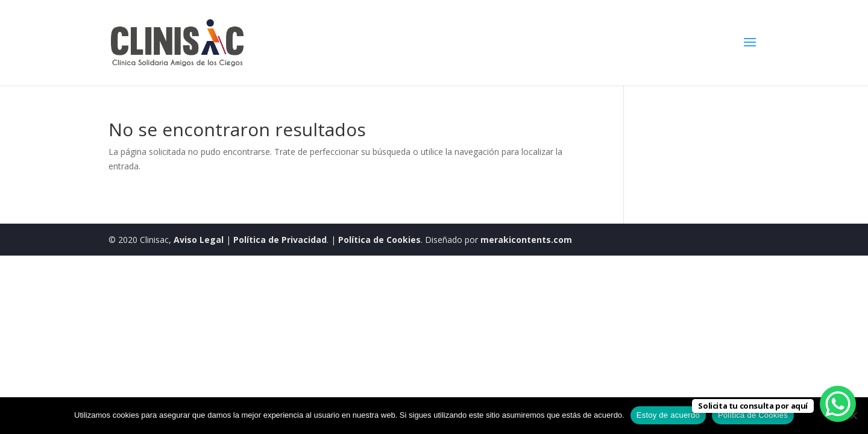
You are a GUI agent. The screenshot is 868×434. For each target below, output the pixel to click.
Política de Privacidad (280, 240)
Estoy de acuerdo (668, 415)
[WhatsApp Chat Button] (838, 404)
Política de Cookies (379, 240)
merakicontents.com (525, 240)
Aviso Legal (199, 240)
